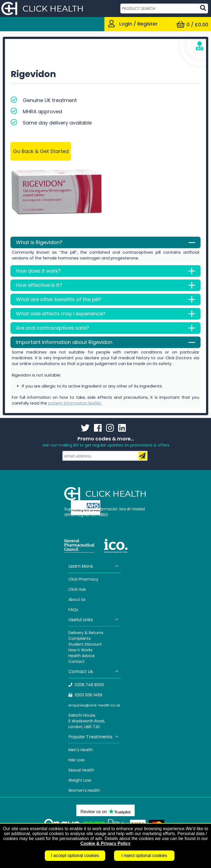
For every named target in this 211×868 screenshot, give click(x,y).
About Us (77, 600)
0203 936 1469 (85, 695)
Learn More (94, 566)
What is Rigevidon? (105, 242)
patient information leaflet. (75, 403)
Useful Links (94, 620)
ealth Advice (83, 656)
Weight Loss (80, 780)
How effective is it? (105, 285)
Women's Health (84, 790)
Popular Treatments (94, 737)
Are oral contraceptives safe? (105, 328)
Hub (82, 589)
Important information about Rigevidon (105, 342)
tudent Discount (86, 644)
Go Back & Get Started (41, 151)
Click (73, 589)
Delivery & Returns (86, 633)
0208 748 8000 (86, 685)
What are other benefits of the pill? (105, 299)
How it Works (80, 650)
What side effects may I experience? (105, 314)
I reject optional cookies (144, 856)
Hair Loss (77, 760)
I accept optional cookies (75, 856)
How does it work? (105, 271)
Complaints (80, 638)
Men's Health (81, 750)
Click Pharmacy (83, 579)
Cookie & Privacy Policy (105, 843)
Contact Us (94, 672)
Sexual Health (81, 770)
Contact (77, 661)
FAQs (73, 610)
